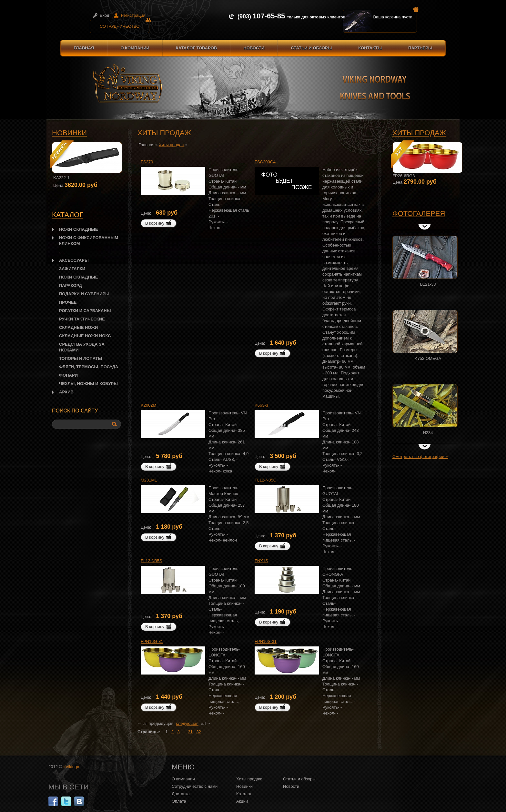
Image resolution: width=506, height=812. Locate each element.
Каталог (244, 794)
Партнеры (420, 48)
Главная (84, 48)
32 (198, 732)
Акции (242, 801)
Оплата (179, 801)
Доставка (181, 794)
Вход (104, 15)
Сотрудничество (125, 24)
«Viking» (71, 767)
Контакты (370, 48)
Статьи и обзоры (311, 48)
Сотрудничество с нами (195, 786)
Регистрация (133, 15)
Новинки (69, 133)
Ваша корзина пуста (395, 15)
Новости (254, 48)
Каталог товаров (196, 48)
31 (190, 732)
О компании (135, 48)
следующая (187, 723)
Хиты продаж (419, 133)
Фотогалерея (419, 213)
